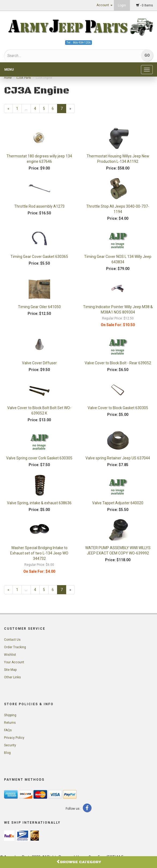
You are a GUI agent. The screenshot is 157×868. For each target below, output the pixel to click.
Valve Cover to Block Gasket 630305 (118, 408)
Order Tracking (15, 647)
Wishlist (10, 655)
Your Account (14, 662)
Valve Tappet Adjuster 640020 (118, 503)
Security (10, 745)
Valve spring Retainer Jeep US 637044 (118, 458)
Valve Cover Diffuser (39, 363)
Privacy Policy (14, 738)
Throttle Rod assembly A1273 (39, 206)
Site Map (10, 670)
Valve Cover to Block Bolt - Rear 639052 (118, 363)
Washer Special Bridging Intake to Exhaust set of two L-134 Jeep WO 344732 (39, 553)
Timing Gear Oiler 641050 (39, 307)
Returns (10, 723)
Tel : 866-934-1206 (78, 43)
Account (104, 5)
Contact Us (12, 640)
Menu (9, 70)
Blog (7, 753)
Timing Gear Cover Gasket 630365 (39, 257)
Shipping (10, 715)
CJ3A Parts (24, 78)
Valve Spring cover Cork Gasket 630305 (39, 458)
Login (122, 5)
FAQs (8, 730)
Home (8, 78)
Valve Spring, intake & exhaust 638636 (39, 503)
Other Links (12, 677)
